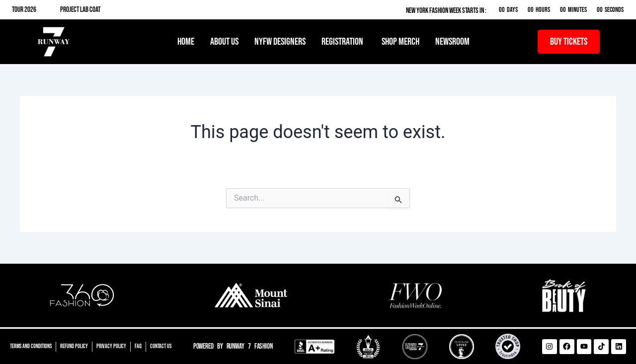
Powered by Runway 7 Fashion (233, 346)
